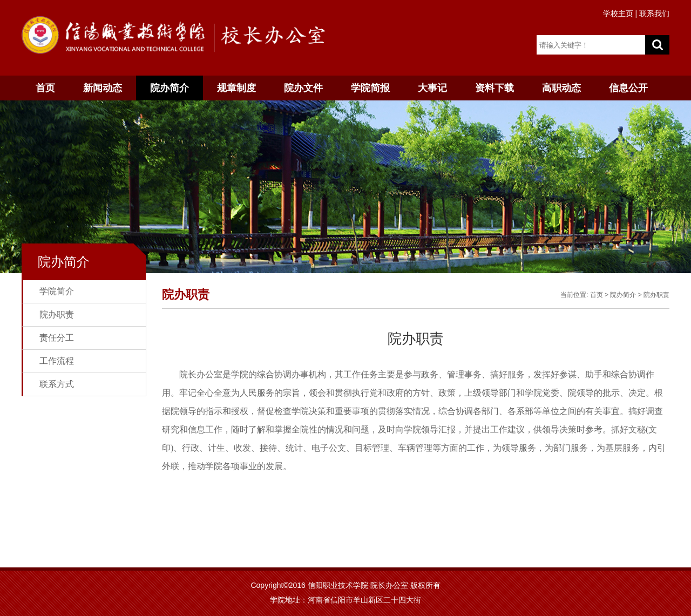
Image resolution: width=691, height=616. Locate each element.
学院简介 (57, 291)
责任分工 (57, 338)
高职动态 (561, 88)
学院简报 (370, 88)
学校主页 (618, 13)
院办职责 (57, 314)
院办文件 (303, 88)
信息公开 (628, 88)
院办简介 (170, 88)
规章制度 (236, 88)
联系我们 (654, 13)
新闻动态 (103, 88)
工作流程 (57, 361)
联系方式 (57, 384)
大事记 (432, 88)
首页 (45, 88)
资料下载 (494, 88)
